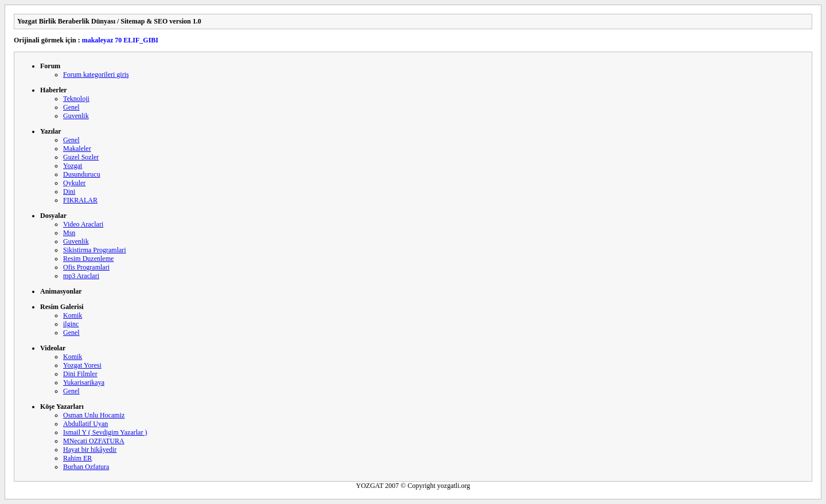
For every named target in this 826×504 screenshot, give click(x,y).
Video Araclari (83, 224)
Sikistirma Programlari (95, 250)
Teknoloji (76, 99)
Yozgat (73, 166)
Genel (71, 107)
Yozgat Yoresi (82, 365)
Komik (73, 315)
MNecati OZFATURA (94, 441)
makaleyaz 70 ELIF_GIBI (120, 40)
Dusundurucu (82, 174)
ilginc (71, 324)
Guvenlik (76, 116)
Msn (69, 233)
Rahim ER (77, 458)
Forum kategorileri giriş (96, 75)
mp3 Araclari (81, 276)
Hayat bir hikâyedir (90, 450)
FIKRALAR (80, 200)
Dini (69, 192)
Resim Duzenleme (88, 259)
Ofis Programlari (86, 267)
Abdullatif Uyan (85, 424)
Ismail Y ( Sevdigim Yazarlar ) (105, 432)
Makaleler (77, 149)
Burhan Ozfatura (86, 467)
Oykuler (74, 183)
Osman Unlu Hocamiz (94, 415)
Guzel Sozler (81, 157)
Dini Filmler (80, 374)
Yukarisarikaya (84, 382)
